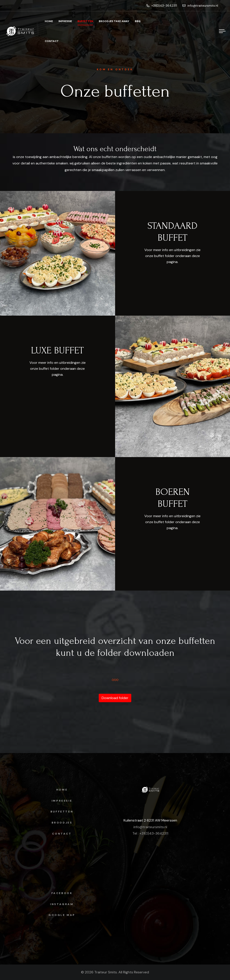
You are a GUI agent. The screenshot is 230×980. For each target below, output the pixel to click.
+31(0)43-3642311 (162, 6)
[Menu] (222, 31)
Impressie (65, 21)
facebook (62, 893)
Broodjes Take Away (114, 21)
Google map (62, 915)
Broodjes (62, 823)
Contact (52, 41)
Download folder (115, 698)
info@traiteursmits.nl (200, 6)
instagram (62, 904)
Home (49, 21)
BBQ (138, 21)
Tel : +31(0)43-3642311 (150, 833)
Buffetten (85, 21)
